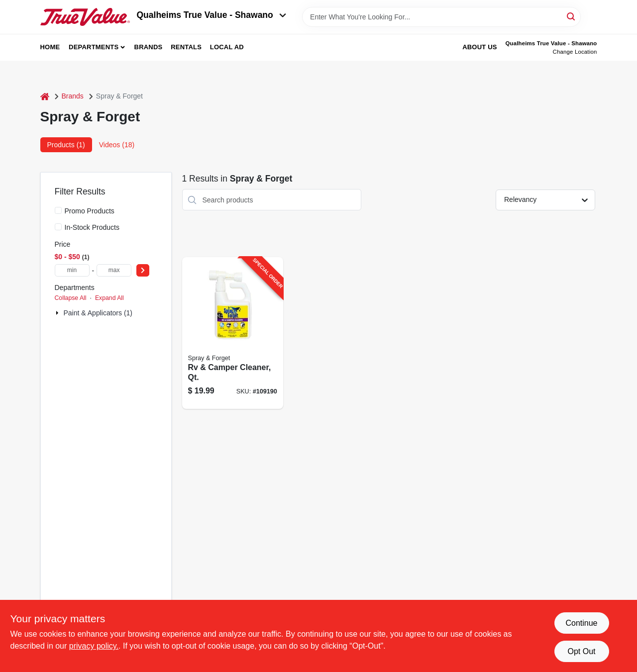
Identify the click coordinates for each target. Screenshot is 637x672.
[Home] (45, 96)
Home (50, 47)
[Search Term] (441, 17)
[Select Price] (143, 270)
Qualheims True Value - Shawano (212, 15)
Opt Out (581, 651)
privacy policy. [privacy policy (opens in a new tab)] (94, 646)
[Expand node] (58, 313)
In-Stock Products (92, 227)
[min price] (72, 270)
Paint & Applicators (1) (98, 313)
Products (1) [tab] (66, 145)
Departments (94, 47)
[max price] (114, 270)
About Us (480, 47)
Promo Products (90, 211)
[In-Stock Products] (58, 227)
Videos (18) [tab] (117, 145)
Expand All (109, 298)
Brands (149, 47)
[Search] (572, 16)
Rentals (186, 47)
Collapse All (71, 298)
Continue (581, 623)
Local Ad (227, 47)
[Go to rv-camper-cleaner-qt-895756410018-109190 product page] (233, 333)
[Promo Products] (58, 210)
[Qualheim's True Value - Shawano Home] (85, 17)
